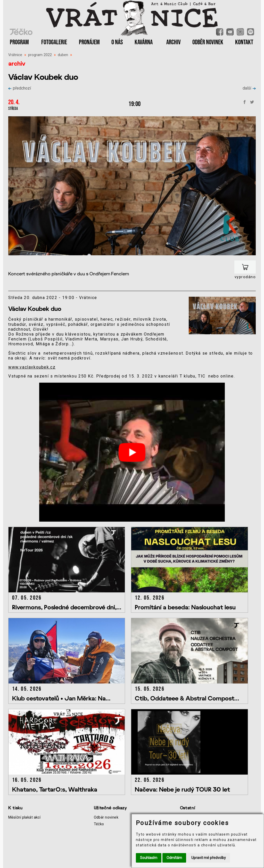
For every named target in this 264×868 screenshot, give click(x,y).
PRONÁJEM (89, 42)
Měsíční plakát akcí (24, 817)
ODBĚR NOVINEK (208, 42)
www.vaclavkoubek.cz (32, 367)
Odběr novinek (106, 817)
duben (63, 55)
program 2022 (40, 55)
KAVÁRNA (144, 42)
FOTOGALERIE (54, 42)
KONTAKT (244, 42)
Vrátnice (15, 55)
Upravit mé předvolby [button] (209, 858)
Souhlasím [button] (149, 858)
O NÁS (117, 42)
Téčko (99, 824)
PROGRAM (19, 42)
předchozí (20, 88)
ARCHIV (174, 42)
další (249, 88)
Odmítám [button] (174, 858)
